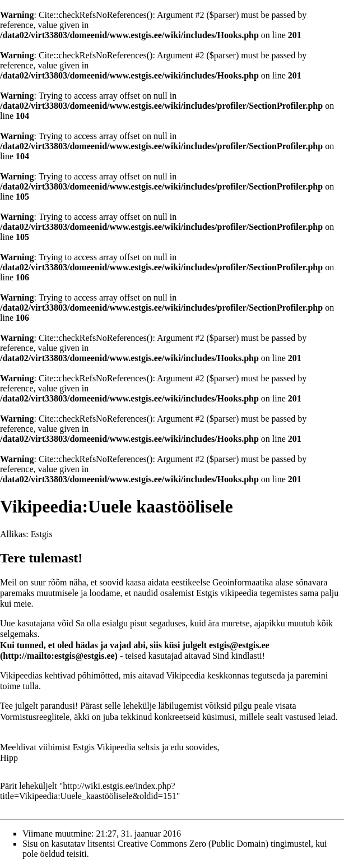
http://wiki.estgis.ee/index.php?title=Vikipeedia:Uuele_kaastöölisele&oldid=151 (88, 791)
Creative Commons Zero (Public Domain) (193, 844)
